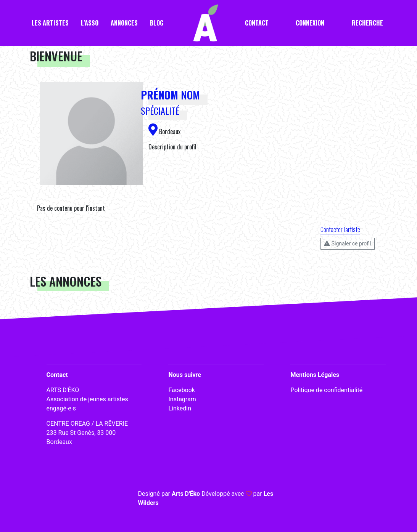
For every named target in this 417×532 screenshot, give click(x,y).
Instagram (182, 399)
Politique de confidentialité (326, 390)
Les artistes (50, 23)
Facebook (181, 390)
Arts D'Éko (186, 494)
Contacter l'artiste (340, 229)
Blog (157, 23)
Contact (257, 23)
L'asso (90, 23)
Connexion (310, 23)
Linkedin (180, 408)
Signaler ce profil (347, 244)
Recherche (367, 23)
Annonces (124, 23)
